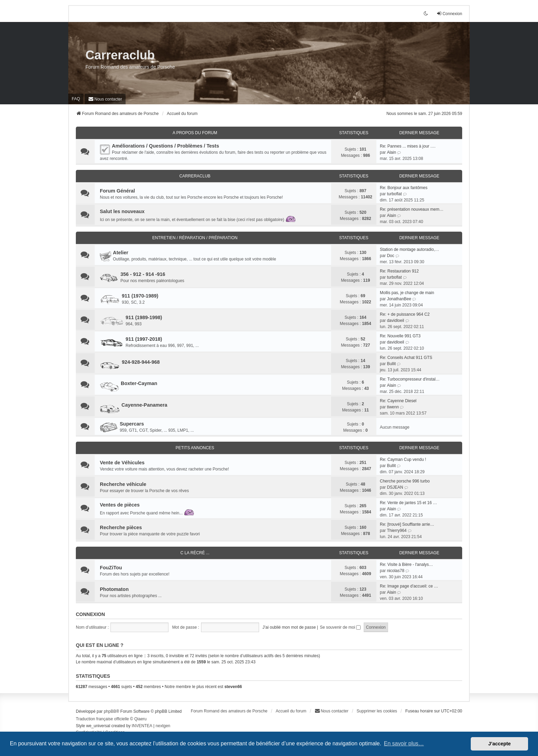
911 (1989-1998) (144, 317)
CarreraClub (195, 176)
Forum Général (117, 191)
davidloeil (396, 321)
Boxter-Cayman (139, 383)
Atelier (121, 253)
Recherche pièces (121, 527)
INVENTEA (142, 726)
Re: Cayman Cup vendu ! (403, 460)
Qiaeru (140, 719)
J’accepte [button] (500, 744)
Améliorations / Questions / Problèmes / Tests (165, 146)
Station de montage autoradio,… (410, 249)
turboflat (394, 194)
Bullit (391, 364)
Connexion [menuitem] (449, 14)
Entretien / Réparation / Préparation (195, 238)
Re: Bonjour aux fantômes (404, 188)
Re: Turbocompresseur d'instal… (410, 379)
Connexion (90, 614)
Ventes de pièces (120, 505)
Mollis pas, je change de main (407, 293)
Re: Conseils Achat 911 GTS (406, 358)
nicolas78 (396, 571)
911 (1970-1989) (140, 296)
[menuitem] (105, 99)
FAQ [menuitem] (76, 99)
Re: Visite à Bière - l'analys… (406, 565)
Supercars (132, 424)
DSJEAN (395, 487)
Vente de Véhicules (122, 463)
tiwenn (393, 407)
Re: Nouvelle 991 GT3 (400, 336)
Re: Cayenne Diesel (398, 401)
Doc (391, 256)
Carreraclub (120, 55)
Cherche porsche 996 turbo (405, 481)
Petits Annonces (195, 448)
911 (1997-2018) (144, 339)
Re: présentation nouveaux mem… (412, 209)
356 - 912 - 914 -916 (143, 274)
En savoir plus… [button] (404, 743)
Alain (392, 152)
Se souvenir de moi (340, 627)
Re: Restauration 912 (399, 271)
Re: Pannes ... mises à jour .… (408, 146)
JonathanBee (399, 299)
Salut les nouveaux (122, 211)
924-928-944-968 (141, 362)
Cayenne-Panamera (144, 405)
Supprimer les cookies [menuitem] (377, 711)
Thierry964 (397, 531)
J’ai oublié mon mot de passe (289, 627)
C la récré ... (195, 553)
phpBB (110, 711)
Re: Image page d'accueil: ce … (409, 586)
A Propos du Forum (195, 133)
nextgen (163, 726)
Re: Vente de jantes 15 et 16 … (408, 503)
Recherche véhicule (123, 484)
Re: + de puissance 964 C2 (405, 314)
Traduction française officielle (102, 719)
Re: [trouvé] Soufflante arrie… (407, 524)
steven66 (233, 687)
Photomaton (114, 589)
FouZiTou (111, 568)
